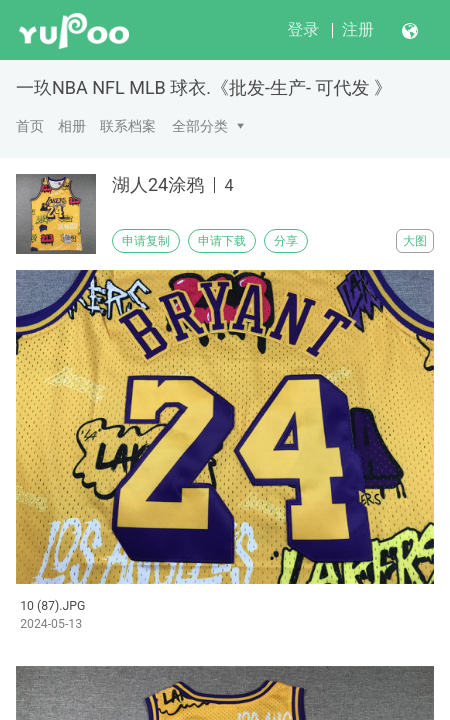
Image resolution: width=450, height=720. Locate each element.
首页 (30, 126)
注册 (358, 29)
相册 (72, 126)
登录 (303, 29)
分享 (286, 241)
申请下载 (222, 241)
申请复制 (146, 241)
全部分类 (200, 126)
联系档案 (128, 126)
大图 (415, 241)
